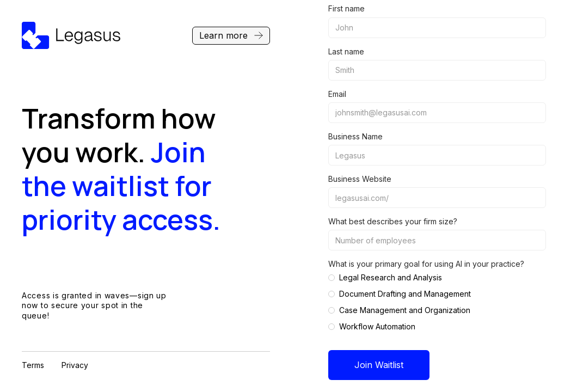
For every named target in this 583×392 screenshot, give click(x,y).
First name (346, 8)
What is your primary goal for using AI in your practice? (426, 264)
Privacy (75, 365)
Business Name (355, 136)
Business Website (360, 179)
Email (337, 94)
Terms (33, 365)
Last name (346, 51)
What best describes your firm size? (393, 221)
